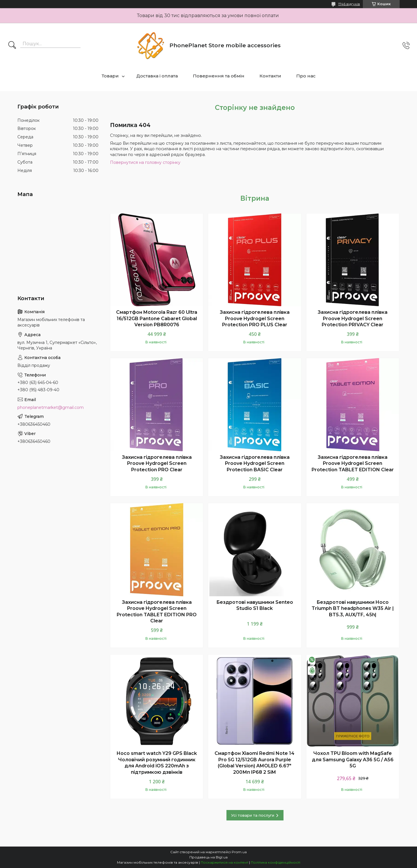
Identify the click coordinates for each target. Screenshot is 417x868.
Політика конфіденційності (276, 862)
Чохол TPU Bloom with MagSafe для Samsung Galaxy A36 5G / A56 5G (353, 760)
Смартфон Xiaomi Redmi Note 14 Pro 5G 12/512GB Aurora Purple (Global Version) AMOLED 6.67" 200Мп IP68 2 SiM (255, 763)
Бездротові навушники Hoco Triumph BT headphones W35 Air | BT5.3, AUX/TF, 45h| (353, 608)
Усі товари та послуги (253, 815)
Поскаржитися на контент (224, 862)
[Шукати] (12, 46)
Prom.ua (239, 852)
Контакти (270, 76)
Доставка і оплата (157, 76)
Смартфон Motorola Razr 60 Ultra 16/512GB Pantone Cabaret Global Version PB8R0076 (157, 318)
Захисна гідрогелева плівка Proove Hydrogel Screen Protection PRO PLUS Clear (255, 318)
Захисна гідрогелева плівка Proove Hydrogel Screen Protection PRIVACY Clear (353, 318)
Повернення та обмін (219, 76)
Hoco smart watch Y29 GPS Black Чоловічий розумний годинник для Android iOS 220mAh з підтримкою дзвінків (157, 763)
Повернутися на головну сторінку (145, 162)
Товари (110, 76)
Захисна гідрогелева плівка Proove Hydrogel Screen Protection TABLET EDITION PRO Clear (157, 612)
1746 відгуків (349, 4)
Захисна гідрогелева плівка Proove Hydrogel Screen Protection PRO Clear (157, 463)
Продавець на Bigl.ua (209, 857)
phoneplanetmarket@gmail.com (51, 407)
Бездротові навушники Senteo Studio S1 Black (255, 605)
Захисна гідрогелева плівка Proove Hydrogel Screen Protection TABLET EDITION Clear (353, 463)
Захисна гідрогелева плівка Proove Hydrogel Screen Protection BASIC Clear (255, 463)
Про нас (306, 76)
